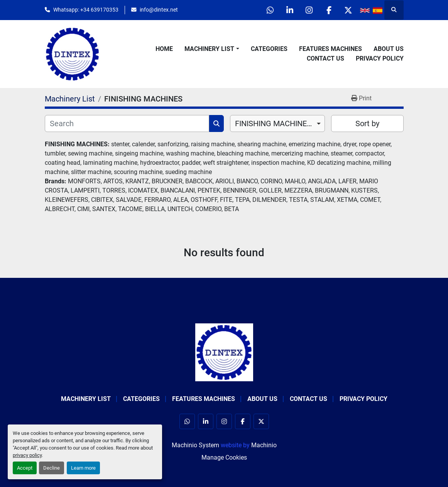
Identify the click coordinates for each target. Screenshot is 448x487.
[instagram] (309, 10)
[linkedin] (289, 10)
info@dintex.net (159, 10)
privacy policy (27, 455)
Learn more (83, 468)
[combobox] (278, 123)
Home (164, 49)
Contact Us (325, 58)
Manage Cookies (224, 457)
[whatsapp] (270, 10)
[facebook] (329, 10)
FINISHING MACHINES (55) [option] (278, 123)
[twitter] (348, 10)
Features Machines (331, 49)
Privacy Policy (380, 58)
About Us (389, 49)
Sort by (367, 123)
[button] (212, 49)
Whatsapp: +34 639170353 (86, 10)
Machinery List (209, 49)
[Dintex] (224, 352)
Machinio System (195, 445)
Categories (269, 49)
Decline (52, 468)
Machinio (264, 445)
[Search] (127, 123)
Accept (25, 468)
